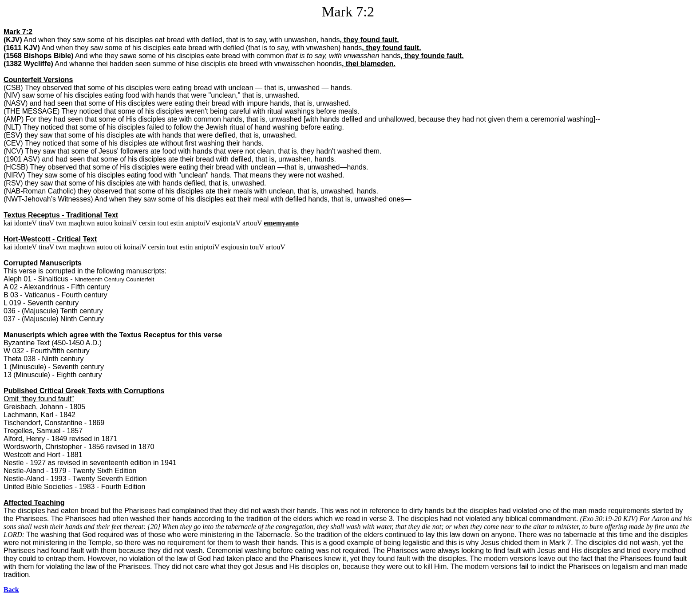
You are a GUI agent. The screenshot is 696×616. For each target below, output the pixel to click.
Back (11, 590)
